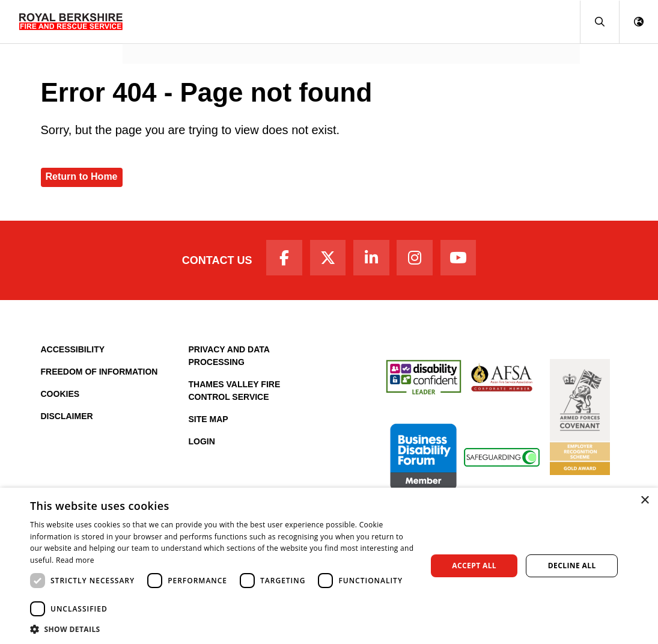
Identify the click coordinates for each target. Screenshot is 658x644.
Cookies (60, 397)
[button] (599, 22)
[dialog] (329, 566)
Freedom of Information (99, 375)
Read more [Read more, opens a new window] (75, 560)
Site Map (209, 422)
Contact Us (211, 262)
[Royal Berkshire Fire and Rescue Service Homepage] (71, 22)
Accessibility (73, 352)
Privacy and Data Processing (229, 359)
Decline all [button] (572, 566)
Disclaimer (67, 419)
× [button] (644, 501)
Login (202, 444)
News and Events (170, 39)
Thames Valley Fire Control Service (235, 394)
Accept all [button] (474, 566)
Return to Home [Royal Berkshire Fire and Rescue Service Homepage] (82, 176)
